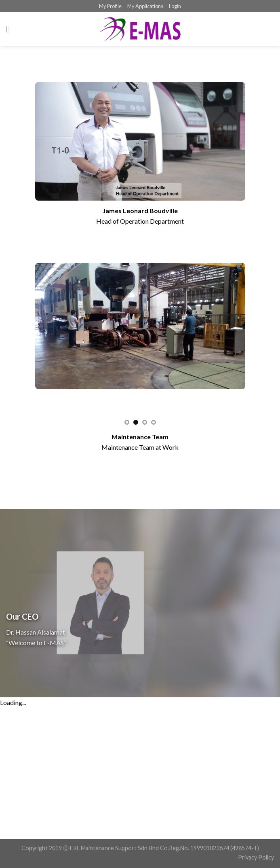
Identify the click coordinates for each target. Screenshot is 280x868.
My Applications (145, 6)
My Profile (110, 6)
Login (175, 6)
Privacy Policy (256, 857)
